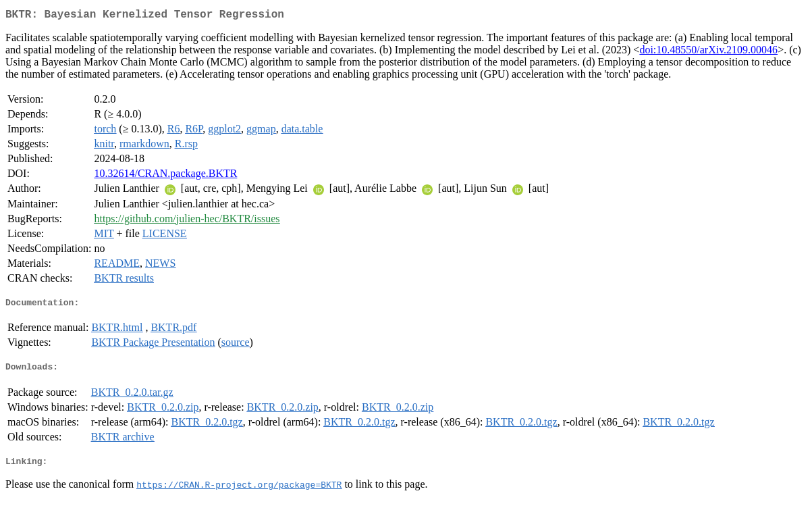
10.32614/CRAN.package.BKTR (165, 176)
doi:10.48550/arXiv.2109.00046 (708, 52)
